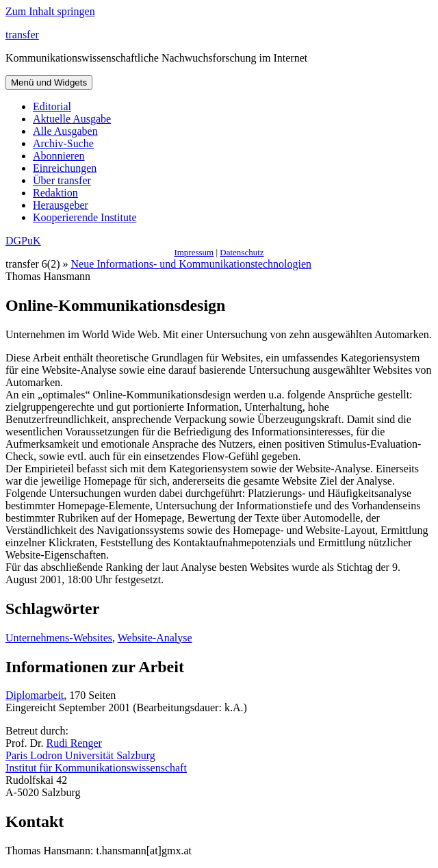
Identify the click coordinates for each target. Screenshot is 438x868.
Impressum (194, 252)
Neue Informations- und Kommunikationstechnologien (191, 264)
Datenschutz (242, 252)
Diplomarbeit (35, 695)
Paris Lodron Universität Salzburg (80, 755)
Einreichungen (65, 168)
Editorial (52, 106)
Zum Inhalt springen (50, 11)
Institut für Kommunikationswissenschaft (96, 768)
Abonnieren (59, 156)
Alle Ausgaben (65, 131)
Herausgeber (61, 205)
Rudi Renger (74, 743)
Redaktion (55, 193)
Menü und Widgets (49, 82)
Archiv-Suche (63, 143)
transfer (22, 35)
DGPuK (23, 241)
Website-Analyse (155, 638)
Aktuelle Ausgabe (72, 119)
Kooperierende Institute (85, 217)
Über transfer (62, 180)
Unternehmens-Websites (59, 638)
